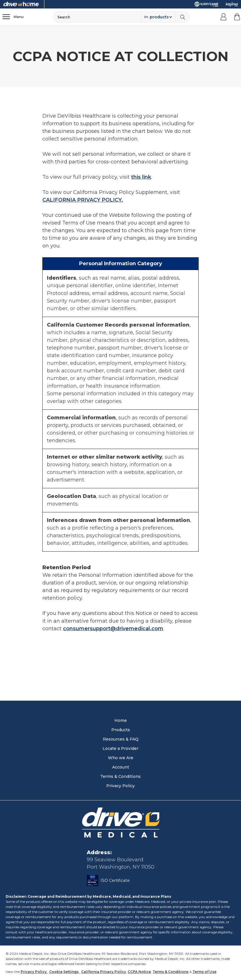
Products (121, 730)
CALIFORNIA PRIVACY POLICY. (83, 200)
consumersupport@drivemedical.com (113, 629)
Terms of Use (204, 972)
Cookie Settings (64, 972)
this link (141, 177)
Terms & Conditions (120, 776)
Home (121, 720)
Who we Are (121, 758)
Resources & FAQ (121, 739)
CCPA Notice (139, 972)
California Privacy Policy (104, 972)
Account (121, 767)
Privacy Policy (120, 786)
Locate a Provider (120, 748)
